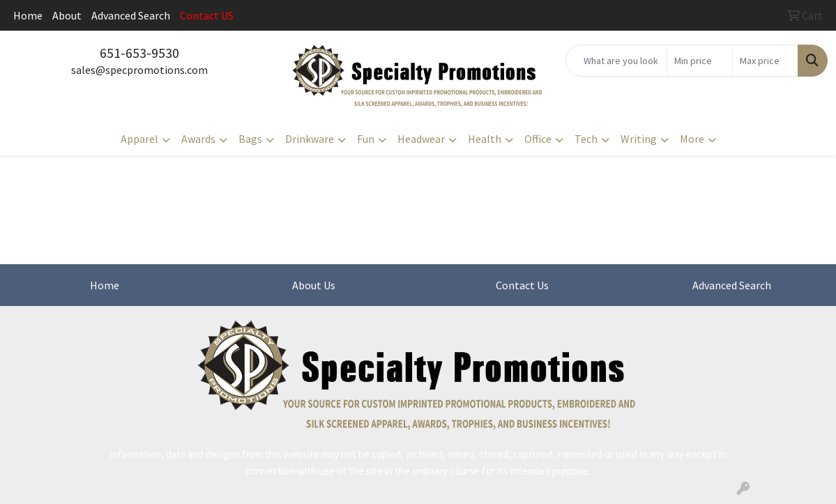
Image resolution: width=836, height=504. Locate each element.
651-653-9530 (139, 53)
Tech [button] (586, 139)
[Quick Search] (616, 61)
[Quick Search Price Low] (700, 61)
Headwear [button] (421, 139)
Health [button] (485, 139)
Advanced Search (131, 15)
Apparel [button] (139, 139)
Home (28, 15)
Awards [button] (198, 139)
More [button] (692, 139)
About (67, 15)
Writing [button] (639, 139)
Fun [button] (366, 139)
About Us (314, 285)
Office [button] (538, 139)
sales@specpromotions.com (139, 70)
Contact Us (522, 285)
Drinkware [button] (310, 139)
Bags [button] (250, 139)
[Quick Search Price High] (765, 61)
